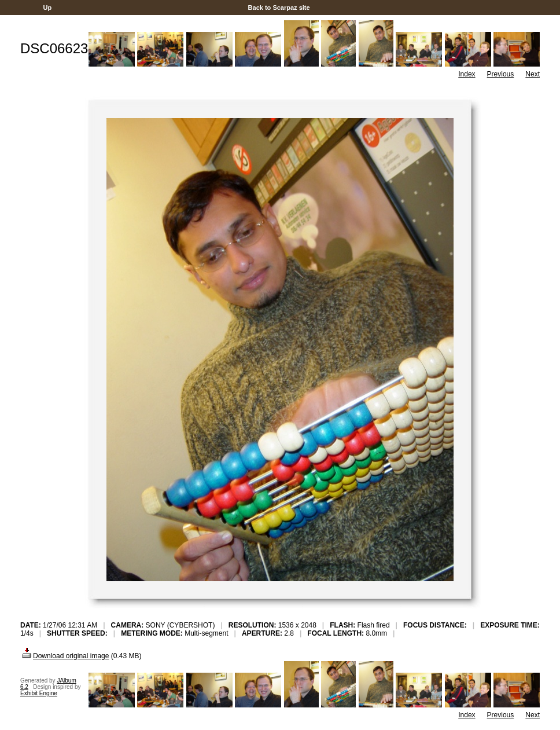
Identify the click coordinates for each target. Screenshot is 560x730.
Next (533, 74)
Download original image (65, 656)
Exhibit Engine (39, 693)
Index (467, 74)
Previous (501, 74)
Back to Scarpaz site (279, 8)
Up (47, 8)
